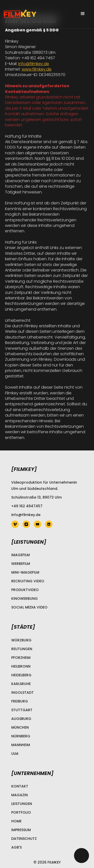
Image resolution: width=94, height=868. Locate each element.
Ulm (15, 754)
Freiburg (20, 701)
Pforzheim (21, 658)
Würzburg (21, 640)
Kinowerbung (24, 599)
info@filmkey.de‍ (34, 64)
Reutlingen (22, 649)
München (20, 727)
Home (16, 821)
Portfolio (21, 812)
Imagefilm (20, 555)
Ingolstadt (22, 693)
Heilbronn (21, 666)
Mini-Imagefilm (25, 572)
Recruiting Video (28, 581)
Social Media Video (29, 607)
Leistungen (22, 804)
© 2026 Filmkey (47, 862)
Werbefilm (21, 564)
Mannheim (21, 745)
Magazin (19, 795)
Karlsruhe (21, 684)
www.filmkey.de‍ (37, 69)
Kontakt (20, 786)
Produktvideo (25, 590)
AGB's (16, 847)
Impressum (21, 830)
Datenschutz (24, 839)
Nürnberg (21, 736)
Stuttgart (22, 710)
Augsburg (21, 719)
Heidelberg (21, 675)
